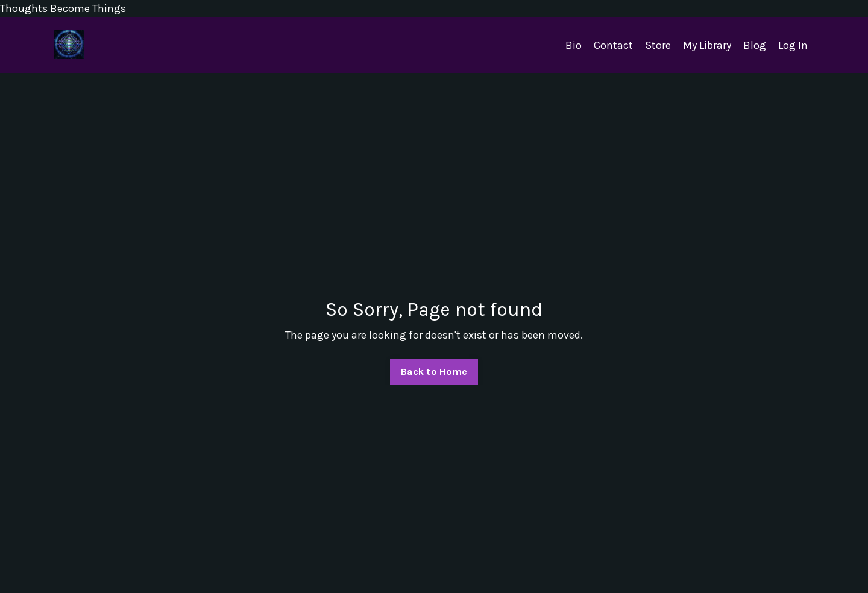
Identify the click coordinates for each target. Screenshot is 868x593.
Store (658, 45)
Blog (755, 45)
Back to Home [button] (434, 372)
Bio (574, 45)
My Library (707, 45)
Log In (793, 45)
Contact (613, 45)
